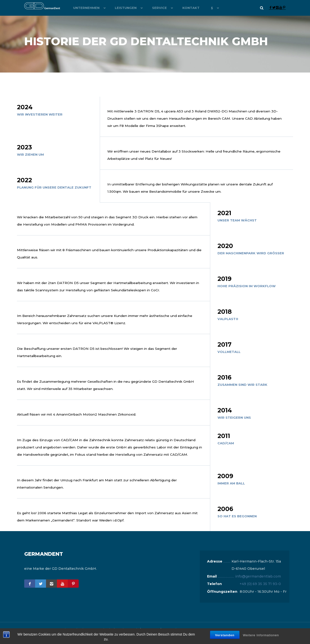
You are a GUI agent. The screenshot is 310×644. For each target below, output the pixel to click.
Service (153, 8)
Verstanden (225, 635)
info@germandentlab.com (258, 584)
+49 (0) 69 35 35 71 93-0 (260, 591)
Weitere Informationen (261, 635)
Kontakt (182, 8)
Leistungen (122, 8)
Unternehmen (84, 8)
